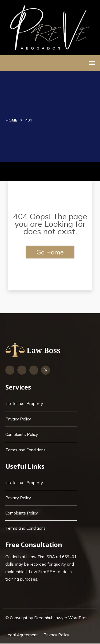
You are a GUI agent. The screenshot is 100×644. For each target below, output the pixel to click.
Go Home (50, 252)
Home (11, 120)
